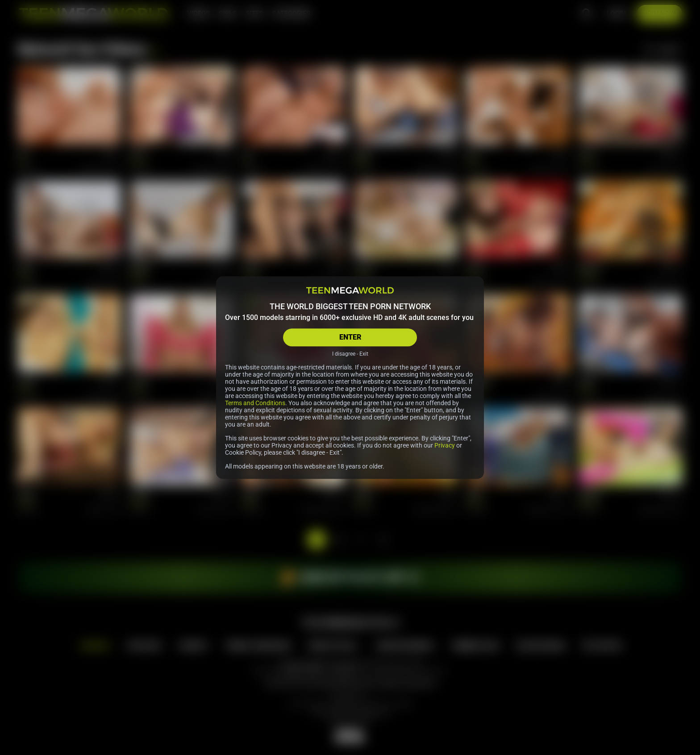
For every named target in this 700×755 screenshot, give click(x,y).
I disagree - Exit (350, 354)
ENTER (350, 337)
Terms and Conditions (255, 403)
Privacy (445, 445)
